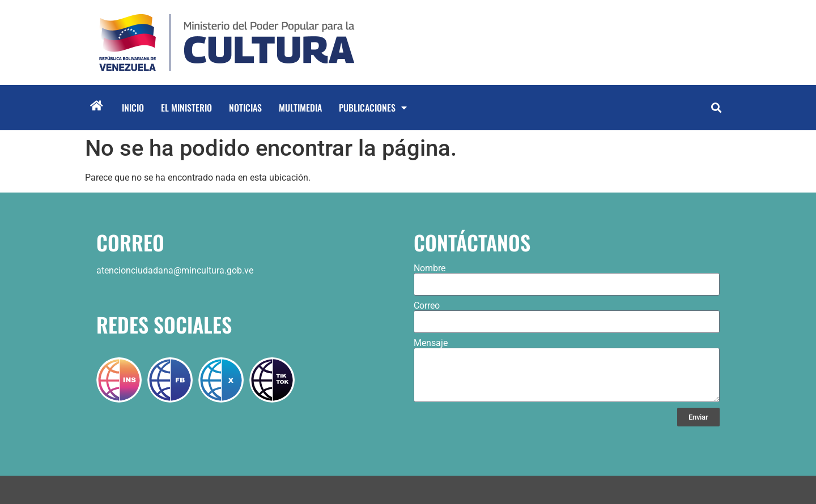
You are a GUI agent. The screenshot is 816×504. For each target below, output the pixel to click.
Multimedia (300, 108)
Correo (427, 306)
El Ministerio (186, 108)
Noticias (245, 108)
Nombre (430, 268)
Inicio (133, 108)
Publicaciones (373, 108)
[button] (716, 108)
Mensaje (431, 343)
